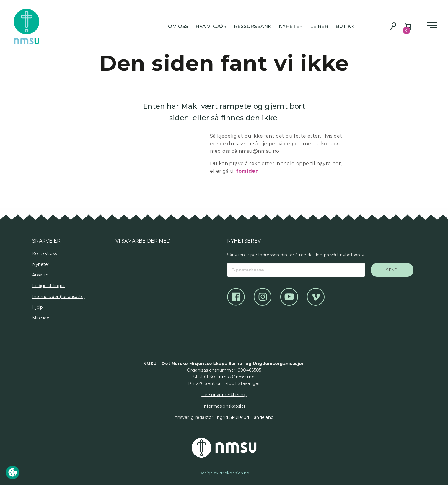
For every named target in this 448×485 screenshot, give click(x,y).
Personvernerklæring (224, 395)
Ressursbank (253, 26)
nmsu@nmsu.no (237, 377)
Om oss (178, 26)
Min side (41, 318)
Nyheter (291, 26)
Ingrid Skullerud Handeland (245, 417)
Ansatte (40, 275)
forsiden (247, 171)
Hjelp (38, 307)
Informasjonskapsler (224, 406)
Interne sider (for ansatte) (58, 297)
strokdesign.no (234, 473)
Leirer (319, 26)
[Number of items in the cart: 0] (408, 26)
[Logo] (120, 265)
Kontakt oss (44, 253)
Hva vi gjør (211, 26)
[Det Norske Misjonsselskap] (224, 448)
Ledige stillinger (49, 286)
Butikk (345, 26)
